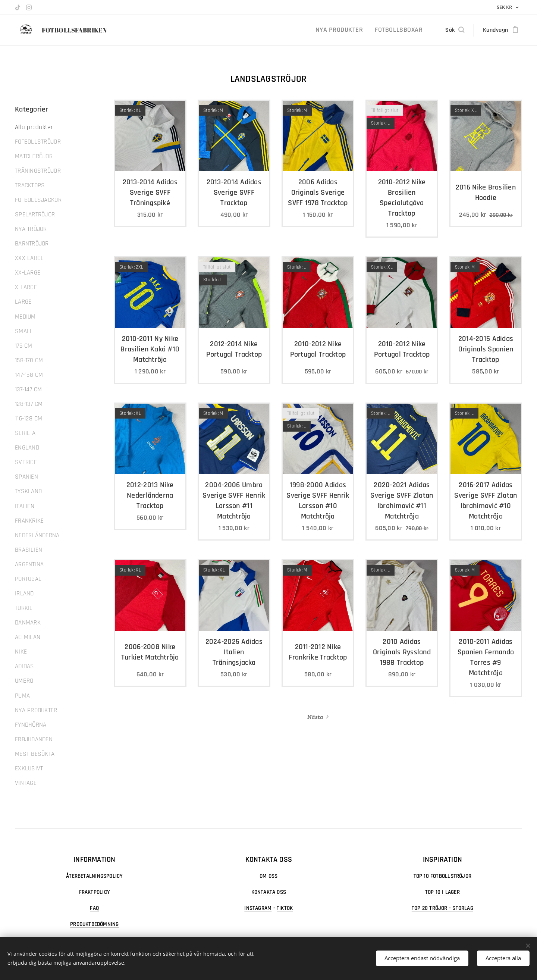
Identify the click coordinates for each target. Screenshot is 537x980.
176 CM (24, 346)
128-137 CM (29, 404)
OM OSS (268, 876)
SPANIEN (26, 477)
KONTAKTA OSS (268, 892)
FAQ (94, 908)
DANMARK (28, 623)
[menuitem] (349, 30)
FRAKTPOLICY (95, 892)
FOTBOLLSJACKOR (38, 200)
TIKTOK (285, 908)
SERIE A (25, 433)
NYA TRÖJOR (31, 229)
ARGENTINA (29, 564)
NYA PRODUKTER (36, 710)
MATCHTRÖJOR (34, 156)
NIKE (21, 652)
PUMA (22, 696)
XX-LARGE (28, 273)
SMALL (24, 331)
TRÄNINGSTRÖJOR (38, 171)
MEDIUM (25, 317)
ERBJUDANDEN (34, 739)
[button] (455, 30)
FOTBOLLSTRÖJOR (38, 142)
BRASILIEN (29, 550)
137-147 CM (29, 389)
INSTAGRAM (258, 908)
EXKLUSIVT (29, 768)
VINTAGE (26, 783)
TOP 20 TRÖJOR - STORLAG (442, 908)
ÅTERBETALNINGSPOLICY (94, 876)
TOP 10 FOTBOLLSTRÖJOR (443, 876)
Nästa (315, 717)
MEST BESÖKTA (35, 754)
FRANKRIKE (29, 521)
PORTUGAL (28, 579)
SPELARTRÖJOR (35, 215)
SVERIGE (26, 462)
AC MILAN (28, 637)
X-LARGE (26, 287)
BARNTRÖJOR (32, 244)
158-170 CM (29, 360)
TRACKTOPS (30, 185)
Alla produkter (34, 127)
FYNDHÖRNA (31, 725)
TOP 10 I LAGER (442, 892)
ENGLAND (27, 448)
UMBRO (24, 681)
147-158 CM (29, 375)
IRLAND (24, 594)
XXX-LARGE (29, 258)
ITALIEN (25, 506)
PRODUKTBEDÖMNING (95, 924)
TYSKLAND (28, 491)
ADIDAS (25, 666)
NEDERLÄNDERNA (37, 535)
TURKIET (25, 608)
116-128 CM (29, 419)
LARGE (23, 302)
